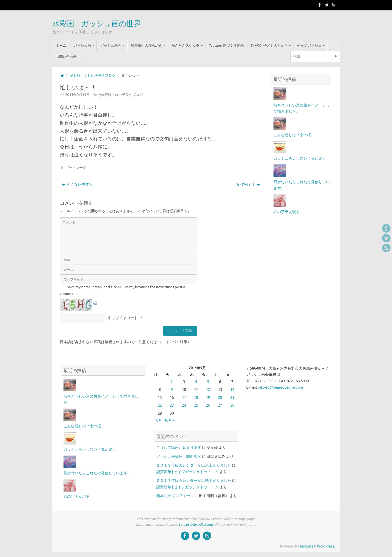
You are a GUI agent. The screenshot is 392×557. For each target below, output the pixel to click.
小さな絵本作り (77, 185)
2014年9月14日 (77, 95)
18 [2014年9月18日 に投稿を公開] (196, 398)
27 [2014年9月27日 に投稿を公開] (220, 405)
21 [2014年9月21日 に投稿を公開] (232, 398)
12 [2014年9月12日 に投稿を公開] (208, 390)
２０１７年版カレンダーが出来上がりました (194, 481)
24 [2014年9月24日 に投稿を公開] (184, 405)
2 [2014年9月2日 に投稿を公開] (172, 382)
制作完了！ (248, 185)
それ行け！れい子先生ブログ (93, 76)
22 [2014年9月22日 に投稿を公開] (160, 405)
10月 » (169, 420)
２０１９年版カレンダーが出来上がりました (194, 465)
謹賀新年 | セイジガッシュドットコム (187, 472)
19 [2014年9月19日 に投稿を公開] (208, 398)
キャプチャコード (123, 318)
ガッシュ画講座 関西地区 (179, 457)
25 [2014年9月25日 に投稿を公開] (196, 405)
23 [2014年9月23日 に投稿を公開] (172, 405)
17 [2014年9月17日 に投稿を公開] (184, 398)
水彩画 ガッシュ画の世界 (96, 24)
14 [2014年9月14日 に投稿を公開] (232, 390)
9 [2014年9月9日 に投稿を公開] (172, 390)
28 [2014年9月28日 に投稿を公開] (232, 405)
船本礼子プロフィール (175, 496)
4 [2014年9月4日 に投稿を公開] (196, 382)
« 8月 (158, 420)
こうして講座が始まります (179, 448)
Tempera (306, 546)
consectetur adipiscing (196, 525)
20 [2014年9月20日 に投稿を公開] (220, 398)
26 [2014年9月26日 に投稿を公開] (208, 405)
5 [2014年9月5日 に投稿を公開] (208, 382)
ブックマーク (76, 168)
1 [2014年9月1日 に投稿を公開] (160, 382)
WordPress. (326, 546)
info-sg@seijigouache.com (280, 387)
